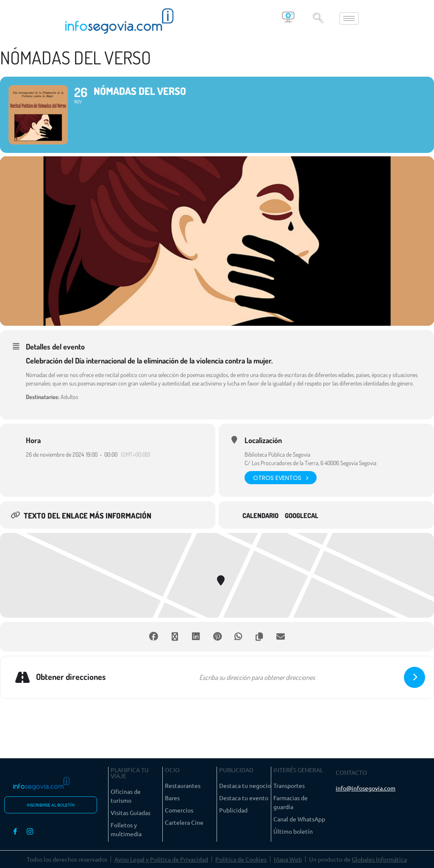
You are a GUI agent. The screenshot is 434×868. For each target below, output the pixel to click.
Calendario (260, 516)
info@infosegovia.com (366, 788)
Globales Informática (379, 859)
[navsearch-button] (318, 18)
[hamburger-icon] (349, 18)
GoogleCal (302, 516)
